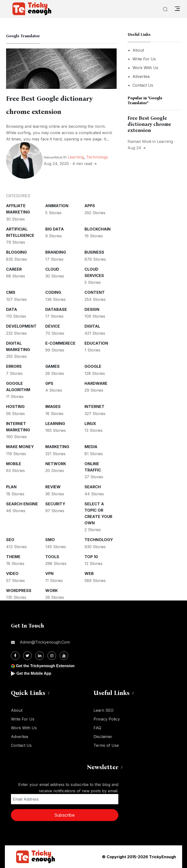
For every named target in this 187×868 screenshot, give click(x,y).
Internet (94, 406)
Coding (53, 292)
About (138, 50)
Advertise (141, 76)
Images (53, 406)
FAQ (97, 728)
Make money (20, 447)
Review (53, 487)
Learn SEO (103, 710)
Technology (97, 157)
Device (53, 326)
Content (95, 292)
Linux (90, 424)
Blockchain (98, 229)
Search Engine (22, 504)
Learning (76, 157)
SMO (50, 540)
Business (94, 252)
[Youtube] (64, 656)
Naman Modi (139, 141)
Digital (92, 326)
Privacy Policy (107, 719)
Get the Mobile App (34, 673)
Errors (14, 366)
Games (52, 366)
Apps (90, 206)
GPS (49, 383)
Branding (56, 252)
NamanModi (53, 157)
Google (93, 366)
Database (56, 309)
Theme (13, 557)
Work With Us (145, 68)
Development (21, 326)
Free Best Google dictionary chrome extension (149, 124)
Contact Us (143, 85)
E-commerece (60, 343)
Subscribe (65, 815)
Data (12, 309)
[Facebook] (15, 656)
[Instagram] (52, 656)
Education (96, 343)
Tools (52, 557)
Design (92, 309)
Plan (11, 487)
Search (93, 487)
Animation (57, 206)
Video (12, 573)
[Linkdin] (40, 656)
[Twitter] (27, 656)
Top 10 (91, 557)
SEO (10, 540)
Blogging (16, 252)
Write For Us (144, 59)
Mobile (14, 464)
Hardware (96, 383)
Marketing (57, 447)
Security (55, 504)
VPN (49, 573)
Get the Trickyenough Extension (46, 666)
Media (91, 447)
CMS (11, 292)
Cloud (52, 269)
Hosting (15, 406)
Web (89, 573)
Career (14, 269)
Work (51, 591)
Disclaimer (103, 737)
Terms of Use (106, 745)
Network (56, 464)
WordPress (19, 591)
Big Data (55, 229)
